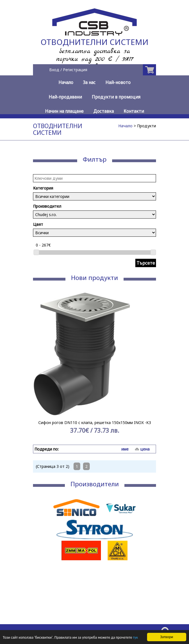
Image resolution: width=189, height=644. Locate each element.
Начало (125, 126)
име (125, 449)
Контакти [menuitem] (134, 111)
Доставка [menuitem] (104, 111)
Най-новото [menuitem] (118, 82)
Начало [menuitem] (66, 82)
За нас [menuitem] (89, 82)
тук (136, 638)
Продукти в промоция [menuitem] (116, 97)
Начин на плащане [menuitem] (64, 111)
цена (145, 449)
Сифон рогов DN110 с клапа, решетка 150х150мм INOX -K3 (95, 422)
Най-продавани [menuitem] (65, 97)
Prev (40, 367)
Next (149, 367)
